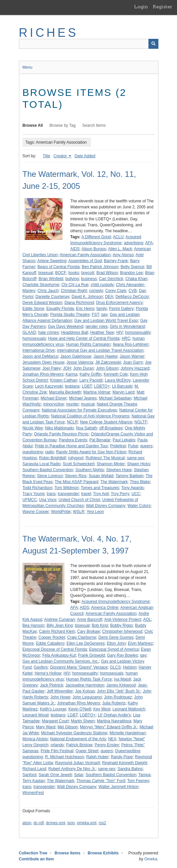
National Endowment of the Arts (78, 739)
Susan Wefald (101, 476)
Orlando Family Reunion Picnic (61, 434)
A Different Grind (96, 237)
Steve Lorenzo (50, 476)
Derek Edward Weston (43, 303)
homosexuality (138, 332)
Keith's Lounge (53, 709)
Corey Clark (116, 291)
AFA (149, 243)
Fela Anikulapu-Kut (59, 655)
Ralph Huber (97, 757)
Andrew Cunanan (60, 619)
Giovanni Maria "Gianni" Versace (79, 667)
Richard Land (34, 769)
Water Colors (139, 506)
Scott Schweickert (79, 464)
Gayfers (41, 667)
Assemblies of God (85, 261)
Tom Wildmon (67, 488)
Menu (28, 67)
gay (104, 315)
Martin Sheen (83, 721)
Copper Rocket (52, 637)
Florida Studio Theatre (70, 315)
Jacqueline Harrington (85, 685)
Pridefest (118, 446)
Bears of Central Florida (59, 267)
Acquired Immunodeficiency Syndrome (115, 602)
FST (95, 315)
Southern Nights (90, 470)
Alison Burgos (94, 249)
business (89, 279)
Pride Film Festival (57, 751)
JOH (67, 368)
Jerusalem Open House (44, 362)
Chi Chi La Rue (75, 285)
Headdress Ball (75, 332)
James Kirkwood (121, 685)
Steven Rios (76, 476)
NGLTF (141, 422)
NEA (112, 739)
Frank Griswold (91, 655)
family (101, 309)
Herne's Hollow (48, 673)
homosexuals (34, 338)
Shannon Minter (111, 464)
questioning (33, 452)
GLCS (115, 667)
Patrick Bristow (79, 745)
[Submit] (153, 44)
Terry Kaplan (34, 781)
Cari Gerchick (111, 279)
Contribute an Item (37, 859)
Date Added (85, 156)
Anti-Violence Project (123, 619)
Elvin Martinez (140, 643)
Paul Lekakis (124, 440)
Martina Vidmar (97, 392)
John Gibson (107, 368)
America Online (105, 608)
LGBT (87, 386)
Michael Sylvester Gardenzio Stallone (74, 733)
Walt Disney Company (106, 506)
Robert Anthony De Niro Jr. (72, 769)
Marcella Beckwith (65, 392)
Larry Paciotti (91, 380)
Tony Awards (133, 488)
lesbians (72, 386)
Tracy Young (34, 494)
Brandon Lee (131, 273)
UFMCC (30, 500)
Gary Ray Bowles (122, 655)
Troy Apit (101, 494)
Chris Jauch (48, 291)
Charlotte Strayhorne (41, 285)
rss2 (102, 823)
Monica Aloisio (35, 739)
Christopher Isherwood (122, 631)
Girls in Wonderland (127, 326)
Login (141, 7)
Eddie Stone (33, 309)
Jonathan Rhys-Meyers (43, 374)
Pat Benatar (100, 440)
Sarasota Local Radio (42, 464)
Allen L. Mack (120, 249)
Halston (130, 667)
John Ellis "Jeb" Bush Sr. (119, 691)
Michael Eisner (54, 398)
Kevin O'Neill (80, 709)
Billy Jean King (60, 625)
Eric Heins (85, 309)
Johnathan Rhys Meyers (79, 703)
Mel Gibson (68, 727)
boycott (88, 273)
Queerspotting (127, 751)
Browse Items (67, 853)
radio (50, 452)
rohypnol (76, 458)
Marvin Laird (124, 392)
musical (88, 404)
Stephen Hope (119, 470)
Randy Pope (122, 757)
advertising (133, 243)
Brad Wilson (107, 273)
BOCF (61, 273)
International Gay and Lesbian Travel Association (100, 350)
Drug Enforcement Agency (119, 303)
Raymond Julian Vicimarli (78, 763)
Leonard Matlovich (129, 709)
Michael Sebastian (115, 398)
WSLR (79, 512)
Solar (79, 775)
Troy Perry (120, 494)
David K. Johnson (87, 297)
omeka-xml (87, 823)
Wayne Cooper (36, 512)
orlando (57, 745)
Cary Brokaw (88, 631)
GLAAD (29, 332)
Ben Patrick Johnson (100, 267)
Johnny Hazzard (135, 368)
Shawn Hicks (138, 464)
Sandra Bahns (130, 769)
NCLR (72, 422)
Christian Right (74, 291)
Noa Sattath (87, 428)
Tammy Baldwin (130, 476)
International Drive (39, 350)
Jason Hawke (106, 356)
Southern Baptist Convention (48, 470)
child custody (102, 285)
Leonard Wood (36, 715)
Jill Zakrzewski (108, 362)
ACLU (118, 237)
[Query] (89, 44)
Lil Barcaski (122, 386)
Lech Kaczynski (49, 386)
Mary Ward (45, 727)
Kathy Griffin (91, 374)
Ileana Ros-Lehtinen (131, 344)
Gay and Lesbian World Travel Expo (106, 321)
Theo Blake (140, 482)
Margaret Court (55, 721)
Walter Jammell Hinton (119, 787)
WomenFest (33, 793)
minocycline (54, 404)
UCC (136, 494)
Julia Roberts (114, 703)
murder (72, 404)
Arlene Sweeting (52, 261)
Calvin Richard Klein (57, 631)
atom (27, 823)
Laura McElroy (118, 380)
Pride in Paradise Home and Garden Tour (71, 446)
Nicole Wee (33, 428)
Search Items (94, 125)
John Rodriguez (118, 697)
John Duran (83, 368)
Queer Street (87, 751)
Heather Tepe (102, 332)
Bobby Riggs (122, 625)
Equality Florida (60, 309)
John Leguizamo (87, 697)
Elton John (116, 643)
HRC (126, 338)
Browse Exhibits (103, 853)
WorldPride (61, 512)
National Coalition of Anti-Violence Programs (90, 416)
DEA (109, 297)
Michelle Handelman (128, 733)
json (71, 823)
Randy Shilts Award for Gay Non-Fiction (91, 452)
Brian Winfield (51, 279)
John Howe (60, 697)
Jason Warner (132, 356)
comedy (96, 291)
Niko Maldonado (59, 428)
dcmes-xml (55, 823)
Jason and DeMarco (40, 356)
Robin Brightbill (53, 458)
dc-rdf (39, 823)
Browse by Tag (63, 125)
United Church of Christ (79, 500)
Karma (72, 374)
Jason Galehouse (76, 356)
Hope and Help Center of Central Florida (84, 338)
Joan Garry (133, 362)
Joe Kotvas (85, 691)
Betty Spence (132, 267)
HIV (120, 332)
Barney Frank (116, 261)
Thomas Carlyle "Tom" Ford (101, 781)
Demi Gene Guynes (116, 637)
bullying (72, 279)
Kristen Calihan (64, 380)
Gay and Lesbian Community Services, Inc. (61, 661)
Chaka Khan (136, 279)
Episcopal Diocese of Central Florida (55, 649)
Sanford (30, 775)
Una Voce (48, 500)
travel (86, 494)
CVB (133, 291)
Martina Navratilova (114, 721)
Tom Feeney (138, 781)
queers (146, 446)
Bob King (100, 625)
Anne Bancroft (90, 619)
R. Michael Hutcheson (65, 757)
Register (163, 7)
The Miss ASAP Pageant (77, 482)
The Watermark (114, 482)
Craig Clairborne (82, 637)
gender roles (96, 326)
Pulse (133, 446)
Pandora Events (73, 440)
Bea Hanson (34, 625)
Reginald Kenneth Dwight (124, 763)
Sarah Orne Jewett (55, 775)
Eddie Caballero (50, 643)
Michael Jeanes (83, 398)
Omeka (151, 859)
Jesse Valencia (80, 362)
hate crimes (48, 332)
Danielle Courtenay (52, 297)
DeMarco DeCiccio (132, 297)
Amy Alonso (123, 255)
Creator (61, 156)
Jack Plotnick (51, 685)
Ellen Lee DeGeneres (86, 643)
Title (46, 156)
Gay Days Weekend (66, 326)
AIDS (75, 249)
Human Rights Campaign (88, 344)
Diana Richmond (79, 303)
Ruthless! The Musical (105, 458)
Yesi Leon (95, 512)
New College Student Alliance (106, 422)
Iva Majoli (122, 679)
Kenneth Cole (116, 374)
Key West (102, 709)
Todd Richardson (38, 488)
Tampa (144, 775)
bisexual (45, 273)
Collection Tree (33, 853)
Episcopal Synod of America (114, 649)
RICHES (49, 33)
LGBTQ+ (102, 386)
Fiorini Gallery (121, 309)
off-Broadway (111, 428)
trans (51, 494)
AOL (147, 619)
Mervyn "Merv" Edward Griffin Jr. (108, 727)
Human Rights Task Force (89, 679)
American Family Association (85, 255)
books (74, 273)
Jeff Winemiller (60, 691)
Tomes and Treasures (100, 488)
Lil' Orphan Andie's (114, 715)
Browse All (33, 125)
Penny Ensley (107, 745)
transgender (68, 494)
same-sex (135, 458)
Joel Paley (52, 368)
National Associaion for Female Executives (80, 410)
